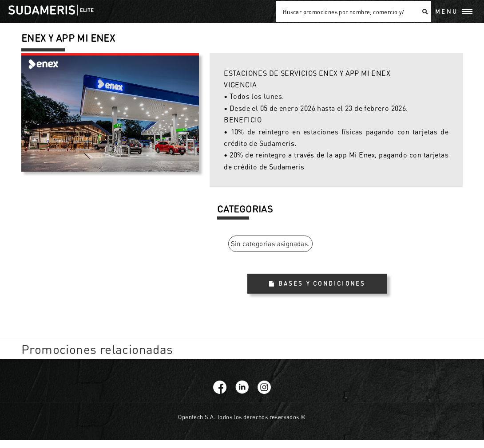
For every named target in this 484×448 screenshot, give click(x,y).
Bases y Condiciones (322, 283)
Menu (447, 12)
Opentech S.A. (196, 417)
